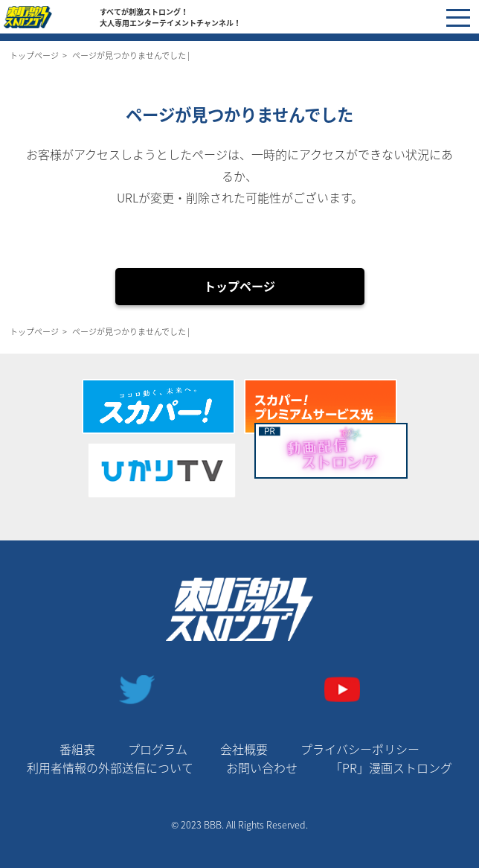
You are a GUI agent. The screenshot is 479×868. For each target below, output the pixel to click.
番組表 (77, 749)
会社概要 (244, 749)
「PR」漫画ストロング (391, 768)
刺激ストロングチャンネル (52, 17)
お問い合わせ (262, 768)
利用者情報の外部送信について (110, 768)
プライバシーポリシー (360, 749)
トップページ (34, 55)
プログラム (158, 749)
